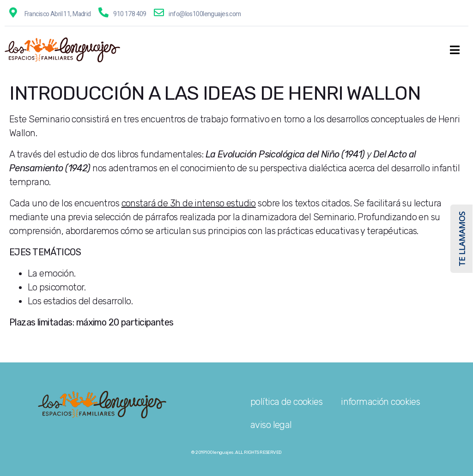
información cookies (380, 402)
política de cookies (286, 402)
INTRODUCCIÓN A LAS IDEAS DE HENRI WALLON (215, 93)
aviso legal (271, 425)
